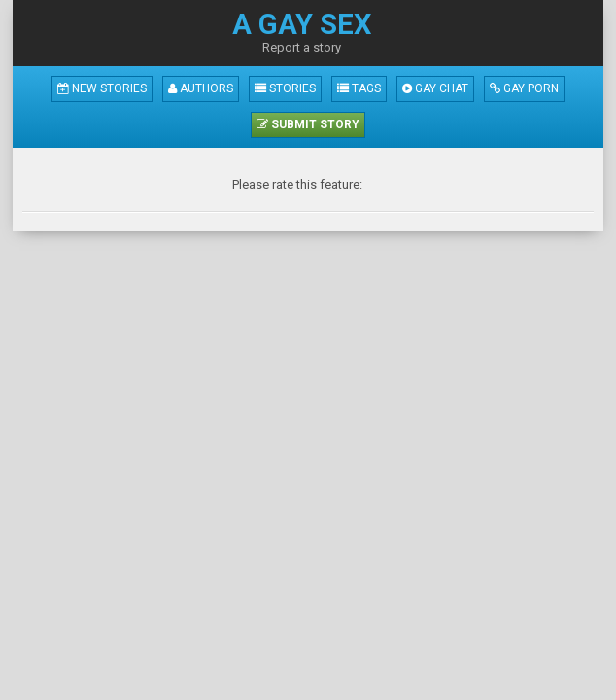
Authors (201, 88)
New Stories (102, 88)
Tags (359, 88)
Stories (285, 88)
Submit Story (308, 124)
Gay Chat (435, 88)
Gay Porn (524, 88)
